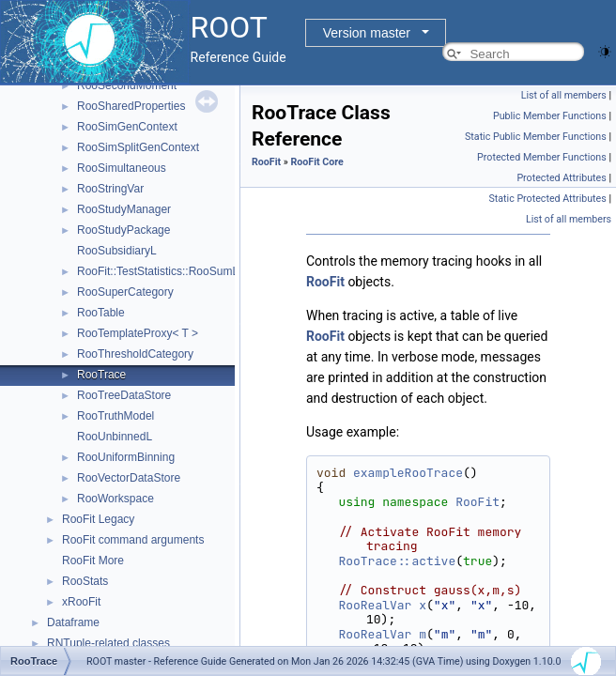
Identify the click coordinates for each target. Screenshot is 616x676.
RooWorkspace (115, 499)
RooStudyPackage (123, 230)
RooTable (101, 313)
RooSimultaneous (122, 168)
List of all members (564, 95)
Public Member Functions (550, 116)
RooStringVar (110, 189)
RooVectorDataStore (129, 478)
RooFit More (93, 561)
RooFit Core (316, 162)
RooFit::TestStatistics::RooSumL (158, 271)
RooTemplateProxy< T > (138, 333)
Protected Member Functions (542, 157)
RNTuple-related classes (108, 643)
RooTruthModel (115, 416)
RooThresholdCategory (135, 354)
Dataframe (73, 622)
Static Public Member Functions (536, 137)
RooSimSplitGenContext (138, 147)
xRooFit (81, 602)
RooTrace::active (397, 561)
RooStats (85, 581)
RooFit (266, 162)
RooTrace (101, 375)
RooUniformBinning (126, 457)
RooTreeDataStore (124, 395)
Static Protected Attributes (547, 199)
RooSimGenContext (127, 127)
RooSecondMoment (127, 85)
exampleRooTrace (408, 473)
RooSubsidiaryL (117, 251)
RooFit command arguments (133, 540)
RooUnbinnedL (115, 437)
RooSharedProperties (131, 106)
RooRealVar (375, 605)
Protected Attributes (561, 178)
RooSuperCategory (125, 292)
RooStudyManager (124, 209)
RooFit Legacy (98, 519)
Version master (367, 33)
